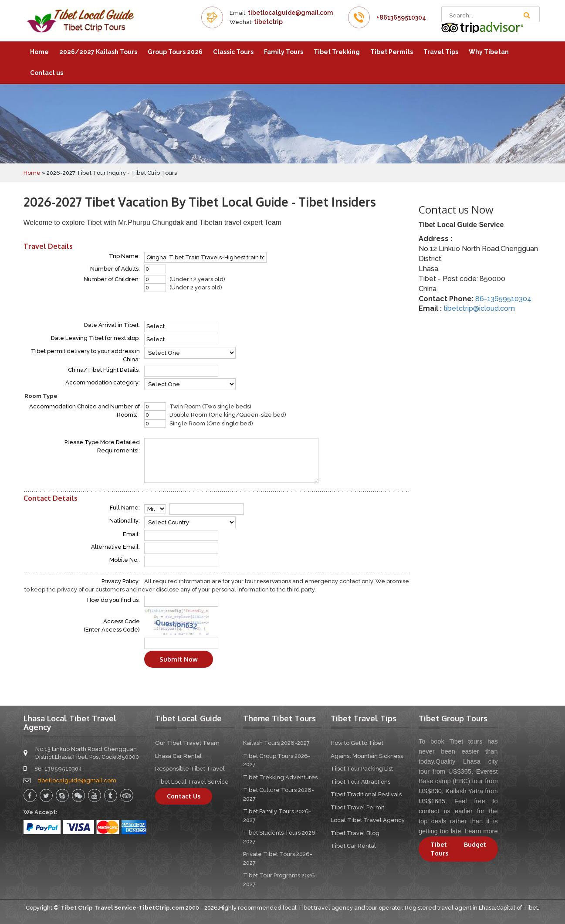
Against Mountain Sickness (367, 756)
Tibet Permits (392, 52)
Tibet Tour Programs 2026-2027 (280, 880)
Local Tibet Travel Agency (368, 820)
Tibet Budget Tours (458, 849)
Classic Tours (233, 52)
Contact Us (184, 796)
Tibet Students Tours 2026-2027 (281, 837)
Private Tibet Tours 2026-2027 (278, 858)
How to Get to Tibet (357, 743)
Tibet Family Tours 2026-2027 (277, 816)
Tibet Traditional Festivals (366, 794)
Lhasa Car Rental (178, 756)
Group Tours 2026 (175, 52)
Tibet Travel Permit (357, 807)
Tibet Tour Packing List (362, 769)
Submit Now (179, 659)
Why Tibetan (489, 52)
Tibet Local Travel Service (192, 782)
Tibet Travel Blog (355, 833)
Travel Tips (441, 52)
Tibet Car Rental (353, 846)
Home (39, 52)
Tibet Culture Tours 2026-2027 (279, 794)
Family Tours (284, 52)
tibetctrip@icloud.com (479, 308)
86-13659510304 (503, 299)
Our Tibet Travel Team (187, 743)
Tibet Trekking (337, 52)
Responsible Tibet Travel (190, 769)
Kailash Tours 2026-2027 (276, 743)
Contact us (47, 73)
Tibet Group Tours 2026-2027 (277, 760)
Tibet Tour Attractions (360, 782)
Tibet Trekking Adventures (280, 777)
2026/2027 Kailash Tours (98, 52)
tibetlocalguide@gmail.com (290, 13)
